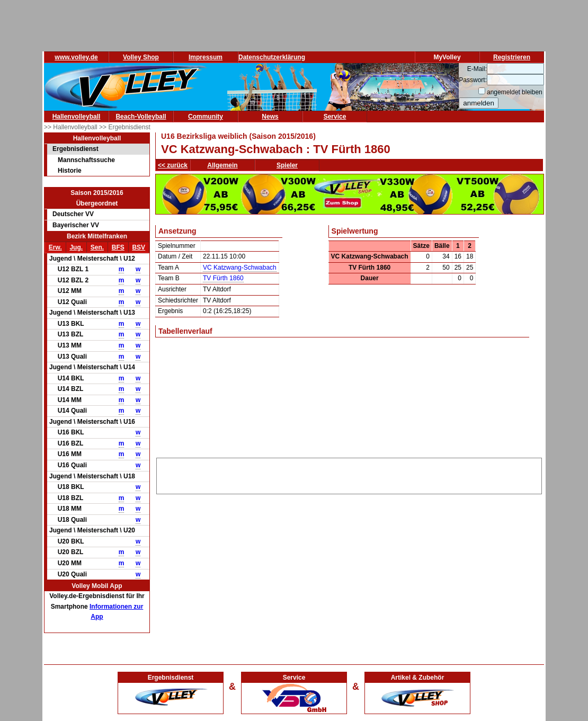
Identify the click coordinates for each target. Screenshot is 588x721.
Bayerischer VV (76, 225)
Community (206, 117)
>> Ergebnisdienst (125, 127)
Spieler (287, 165)
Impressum (206, 57)
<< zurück (173, 165)
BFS (118, 247)
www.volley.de (76, 57)
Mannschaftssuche (86, 160)
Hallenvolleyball (77, 117)
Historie (70, 171)
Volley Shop (141, 57)
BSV (139, 247)
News (270, 117)
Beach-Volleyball (141, 117)
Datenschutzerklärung (272, 57)
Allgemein (222, 165)
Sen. (97, 247)
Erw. (55, 247)
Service (335, 117)
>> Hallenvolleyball (72, 127)
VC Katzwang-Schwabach (240, 268)
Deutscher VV (73, 214)
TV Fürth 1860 (223, 278)
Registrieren (512, 57)
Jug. (76, 247)
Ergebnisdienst (75, 149)
